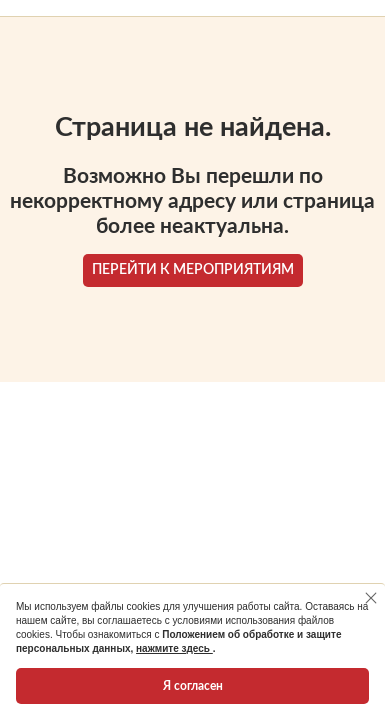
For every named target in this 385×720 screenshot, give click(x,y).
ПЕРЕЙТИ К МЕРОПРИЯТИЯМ (193, 270)
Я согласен (193, 686)
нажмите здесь (174, 648)
